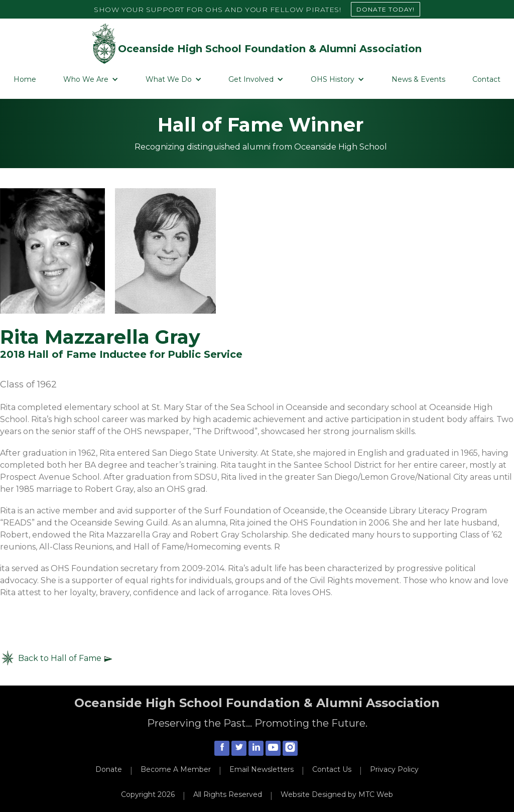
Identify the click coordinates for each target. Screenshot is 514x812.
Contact (486, 79)
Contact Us (332, 769)
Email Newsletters (262, 769)
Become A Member (176, 769)
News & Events (418, 79)
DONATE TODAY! (385, 9)
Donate (109, 769)
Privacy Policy (394, 769)
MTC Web (376, 794)
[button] (91, 80)
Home (25, 79)
